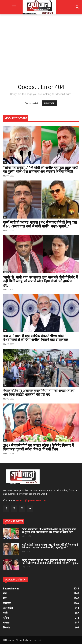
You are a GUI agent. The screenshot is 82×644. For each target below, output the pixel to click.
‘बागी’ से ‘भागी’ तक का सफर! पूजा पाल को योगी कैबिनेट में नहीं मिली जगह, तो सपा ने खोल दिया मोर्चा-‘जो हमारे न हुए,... (40, 281)
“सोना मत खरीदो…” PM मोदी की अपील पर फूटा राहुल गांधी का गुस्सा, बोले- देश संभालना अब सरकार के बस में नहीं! (41, 170)
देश (5, 162)
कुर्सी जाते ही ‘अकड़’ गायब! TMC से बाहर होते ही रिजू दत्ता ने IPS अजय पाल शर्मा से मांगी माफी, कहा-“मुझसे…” (40, 224)
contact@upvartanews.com (31, 500)
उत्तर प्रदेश (7, 272)
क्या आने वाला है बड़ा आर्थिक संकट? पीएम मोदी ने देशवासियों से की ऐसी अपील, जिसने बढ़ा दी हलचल (36, 338)
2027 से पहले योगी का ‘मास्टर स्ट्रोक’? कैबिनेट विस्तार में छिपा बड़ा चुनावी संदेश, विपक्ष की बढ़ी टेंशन (38, 447)
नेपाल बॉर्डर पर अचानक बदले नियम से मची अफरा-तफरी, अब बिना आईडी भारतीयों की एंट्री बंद (39, 393)
